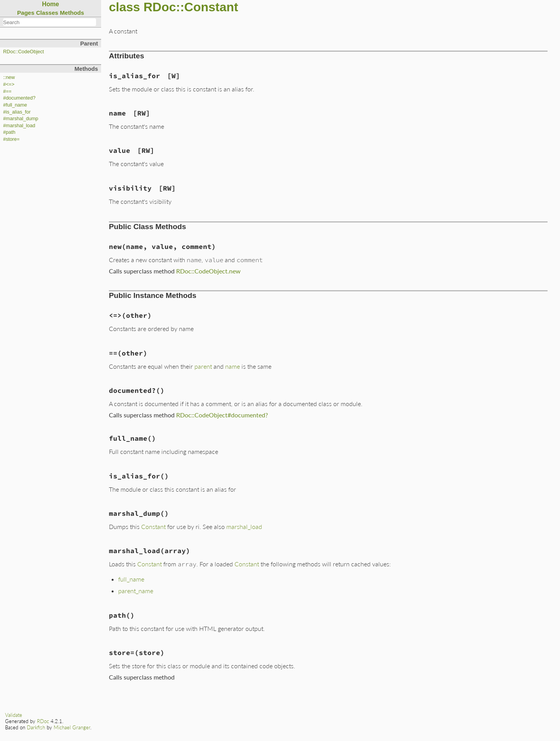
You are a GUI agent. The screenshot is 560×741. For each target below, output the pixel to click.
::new (9, 77)
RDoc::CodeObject (24, 52)
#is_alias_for (17, 112)
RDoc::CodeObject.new (208, 271)
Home (51, 4)
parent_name (136, 591)
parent (203, 366)
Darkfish (36, 727)
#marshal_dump (21, 119)
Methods (72, 13)
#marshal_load (19, 126)
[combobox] (50, 22)
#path (9, 132)
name (233, 366)
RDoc (43, 721)
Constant (153, 526)
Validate (14, 715)
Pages (26, 13)
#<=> (9, 84)
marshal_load (244, 526)
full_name (131, 579)
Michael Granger (72, 727)
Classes (47, 13)
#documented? (19, 98)
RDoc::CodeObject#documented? (222, 415)
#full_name (15, 105)
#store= (11, 139)
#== (7, 91)
